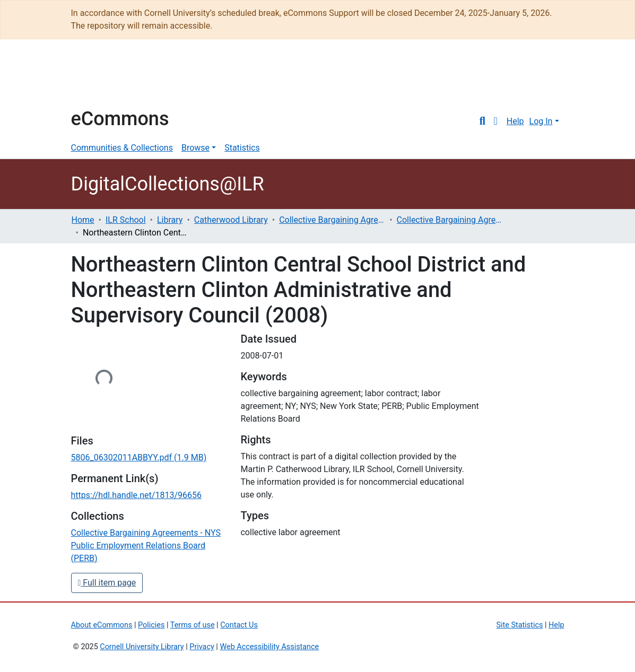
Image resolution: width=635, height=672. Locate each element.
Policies (151, 625)
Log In (541, 121)
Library (170, 220)
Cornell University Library (142, 647)
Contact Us (239, 625)
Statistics (242, 148)
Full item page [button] (107, 583)
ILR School (126, 220)
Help (515, 121)
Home (83, 220)
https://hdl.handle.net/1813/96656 (136, 495)
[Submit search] (482, 121)
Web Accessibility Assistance (269, 647)
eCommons (120, 119)
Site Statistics (520, 625)
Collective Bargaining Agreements (332, 220)
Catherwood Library (231, 220)
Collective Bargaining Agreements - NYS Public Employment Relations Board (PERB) (450, 220)
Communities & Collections (122, 148)
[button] (496, 121)
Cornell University (98, 78)
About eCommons (102, 625)
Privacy (202, 647)
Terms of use (193, 625)
